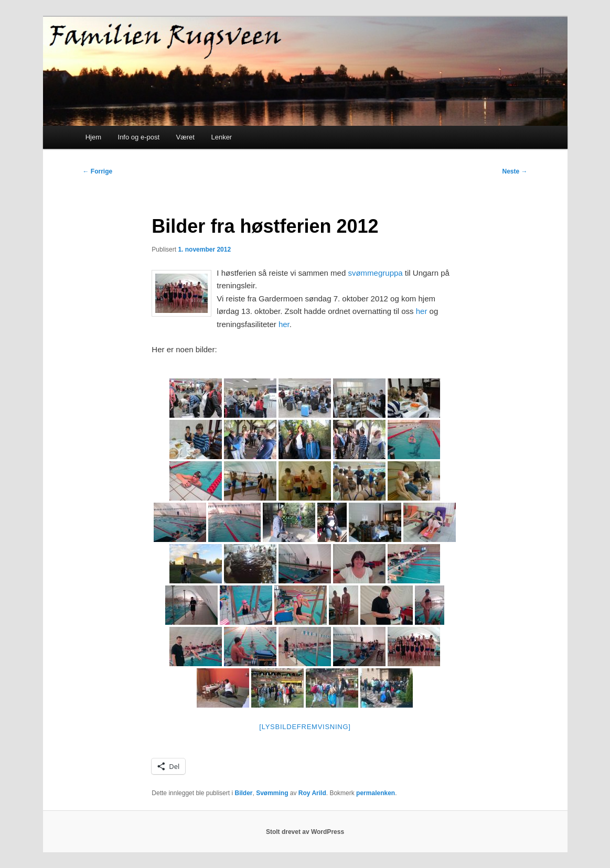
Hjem (93, 137)
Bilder (243, 793)
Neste (515, 171)
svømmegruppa (375, 273)
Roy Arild (312, 793)
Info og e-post (139, 137)
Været (185, 137)
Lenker (221, 137)
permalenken (376, 793)
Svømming (272, 793)
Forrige (98, 171)
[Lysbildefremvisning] (305, 727)
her (422, 311)
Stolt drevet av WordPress (305, 832)
